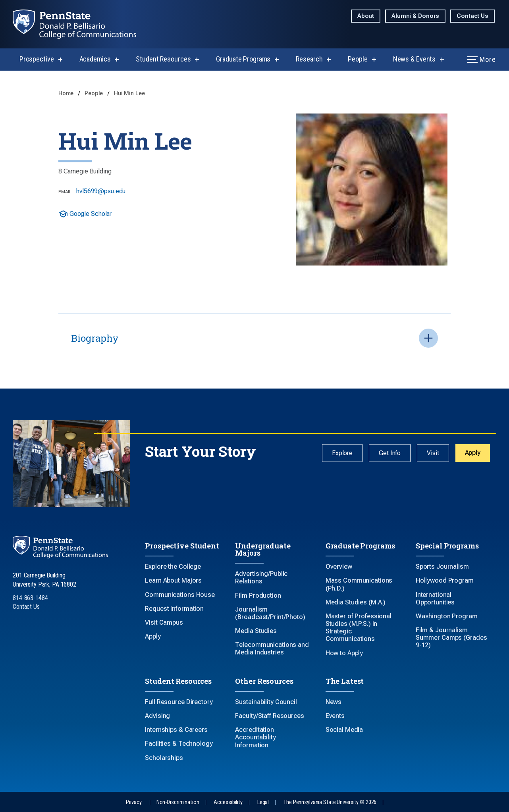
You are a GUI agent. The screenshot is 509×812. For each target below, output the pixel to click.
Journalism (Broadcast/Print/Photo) (270, 613)
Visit (433, 453)
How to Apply (344, 653)
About (366, 16)
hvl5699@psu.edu (101, 191)
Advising (157, 716)
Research (309, 59)
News (334, 702)
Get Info (390, 453)
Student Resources (163, 59)
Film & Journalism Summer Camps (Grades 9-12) (451, 638)
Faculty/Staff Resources (269, 716)
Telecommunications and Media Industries (272, 648)
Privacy (134, 802)
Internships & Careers (176, 730)
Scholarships (164, 758)
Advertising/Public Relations (261, 577)
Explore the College (173, 567)
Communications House (180, 595)
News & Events (414, 59)
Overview (339, 567)
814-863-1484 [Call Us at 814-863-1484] (30, 598)
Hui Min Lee (129, 93)
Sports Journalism (442, 567)
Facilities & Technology (179, 744)
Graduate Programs (243, 59)
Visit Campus (164, 622)
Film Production (258, 596)
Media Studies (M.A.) (356, 602)
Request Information (174, 609)
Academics (95, 59)
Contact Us (472, 16)
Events (335, 716)
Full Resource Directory (179, 702)
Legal (263, 802)
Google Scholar (85, 214)
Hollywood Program (445, 580)
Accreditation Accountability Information (255, 737)
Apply (473, 453)
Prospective (37, 59)
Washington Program (447, 616)
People (358, 59)
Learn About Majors (173, 580)
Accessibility (228, 802)
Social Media (344, 730)
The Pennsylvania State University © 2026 (330, 802)
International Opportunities (435, 598)
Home (67, 93)
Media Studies (256, 631)
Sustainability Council (266, 702)
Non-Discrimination (178, 802)
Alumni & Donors (415, 16)
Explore (342, 453)
